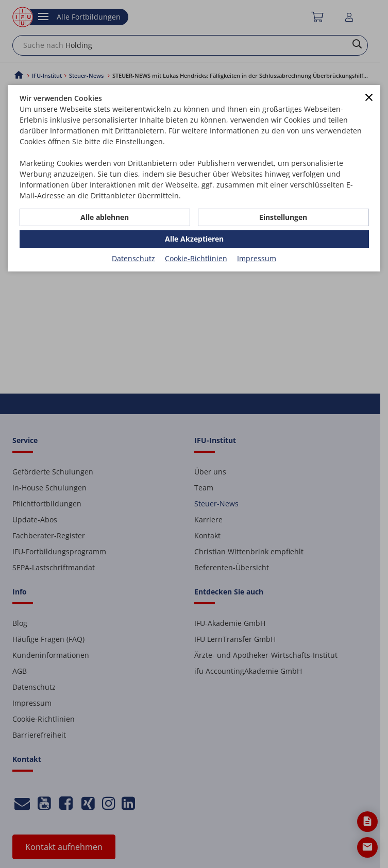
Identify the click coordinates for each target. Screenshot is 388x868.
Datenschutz (133, 258)
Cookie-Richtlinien (196, 258)
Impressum (257, 258)
